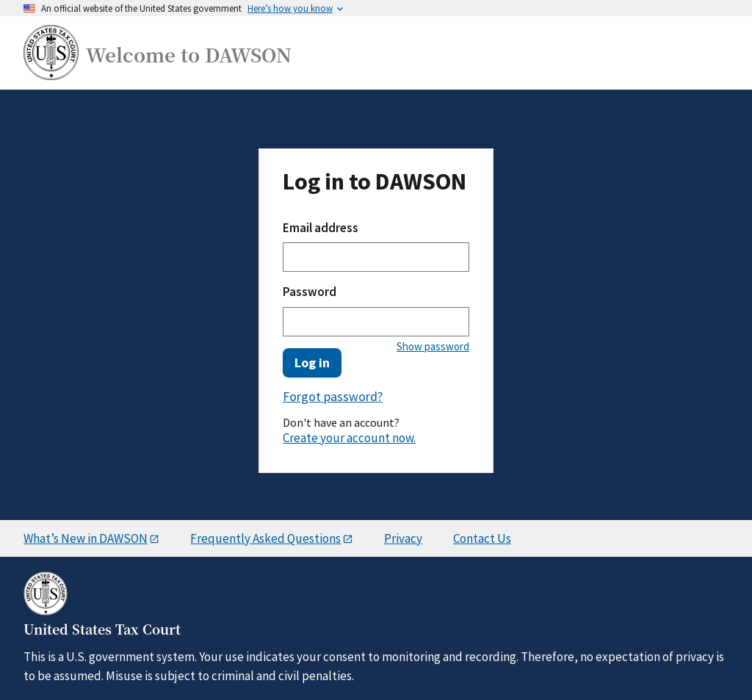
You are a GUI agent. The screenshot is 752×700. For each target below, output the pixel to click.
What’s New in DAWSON (86, 538)
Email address (321, 228)
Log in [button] (312, 362)
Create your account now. (349, 438)
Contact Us (482, 538)
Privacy (403, 538)
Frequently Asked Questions (265, 538)
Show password (433, 346)
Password (310, 292)
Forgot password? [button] (333, 397)
